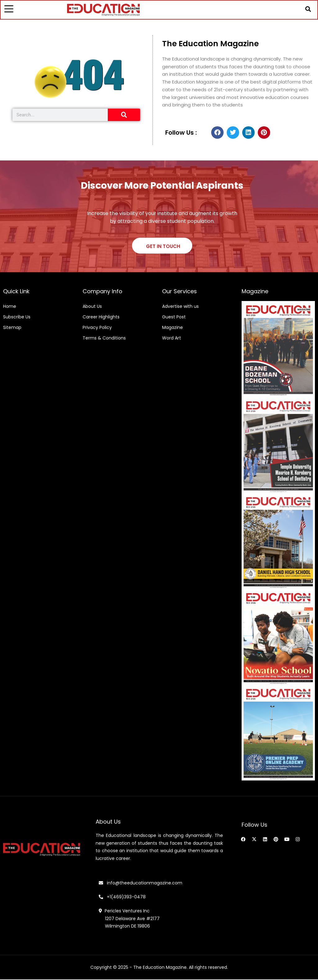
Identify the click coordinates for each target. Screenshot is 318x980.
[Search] (124, 115)
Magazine (173, 328)
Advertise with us (180, 307)
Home (10, 307)
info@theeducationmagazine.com (141, 883)
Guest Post (174, 317)
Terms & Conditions (104, 339)
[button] (308, 9)
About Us (92, 307)
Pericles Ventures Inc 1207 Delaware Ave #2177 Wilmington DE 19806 (129, 919)
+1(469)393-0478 (126, 897)
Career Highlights (101, 317)
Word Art (172, 339)
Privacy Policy (97, 328)
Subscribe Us (17, 317)
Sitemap (12, 328)
